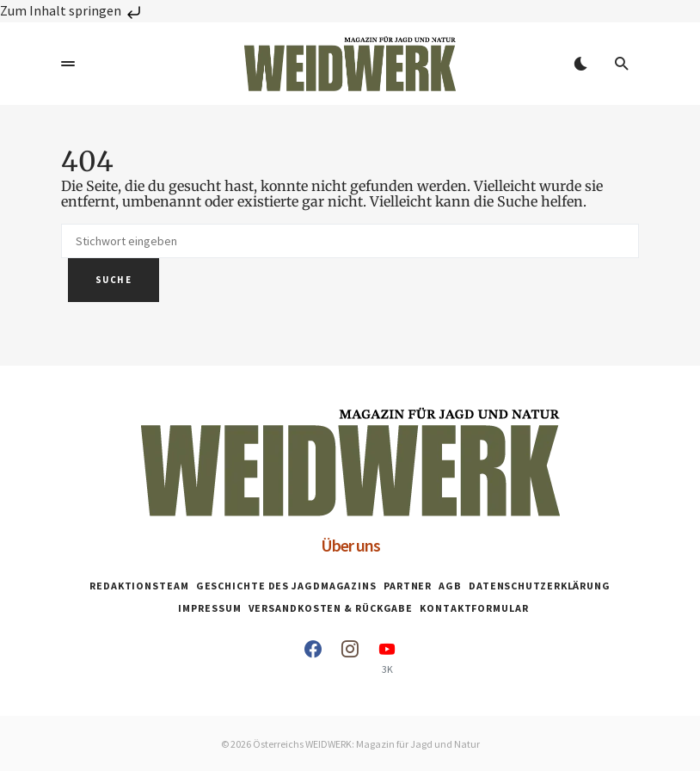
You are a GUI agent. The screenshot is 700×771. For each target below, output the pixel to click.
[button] (68, 64)
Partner (408, 586)
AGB (450, 586)
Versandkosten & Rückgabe (331, 608)
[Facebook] (313, 657)
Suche (114, 280)
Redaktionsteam (139, 586)
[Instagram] (350, 657)
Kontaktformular (474, 608)
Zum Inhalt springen (72, 10)
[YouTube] (387, 657)
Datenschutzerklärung (540, 586)
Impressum (209, 608)
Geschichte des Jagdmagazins (286, 586)
